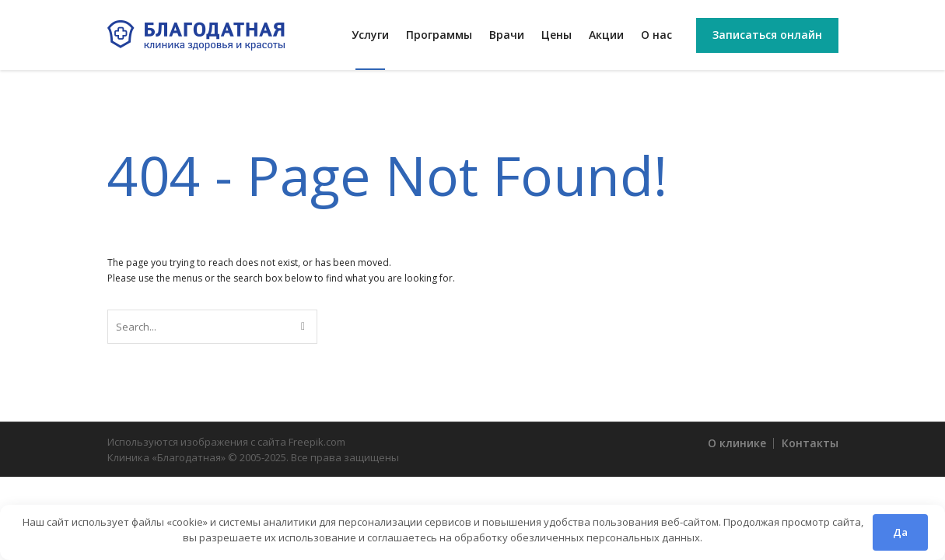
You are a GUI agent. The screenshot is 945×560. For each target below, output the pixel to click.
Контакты (810, 443)
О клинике (737, 443)
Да (900, 532)
